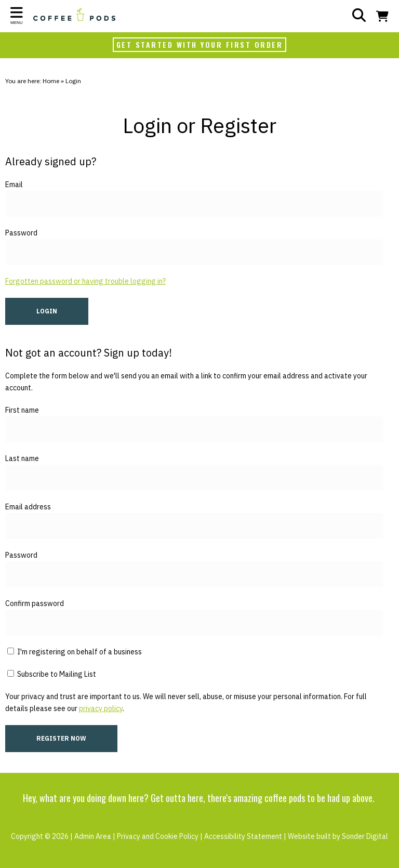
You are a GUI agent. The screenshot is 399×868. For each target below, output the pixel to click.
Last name (22, 458)
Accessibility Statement (243, 836)
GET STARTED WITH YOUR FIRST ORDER (200, 44)
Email (14, 185)
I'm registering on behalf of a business (75, 652)
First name (22, 410)
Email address (28, 507)
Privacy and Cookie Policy (158, 836)
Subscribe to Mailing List (52, 674)
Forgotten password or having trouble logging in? (85, 281)
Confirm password (35, 603)
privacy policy (101, 708)
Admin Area (93, 836)
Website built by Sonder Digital (338, 836)
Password (21, 233)
